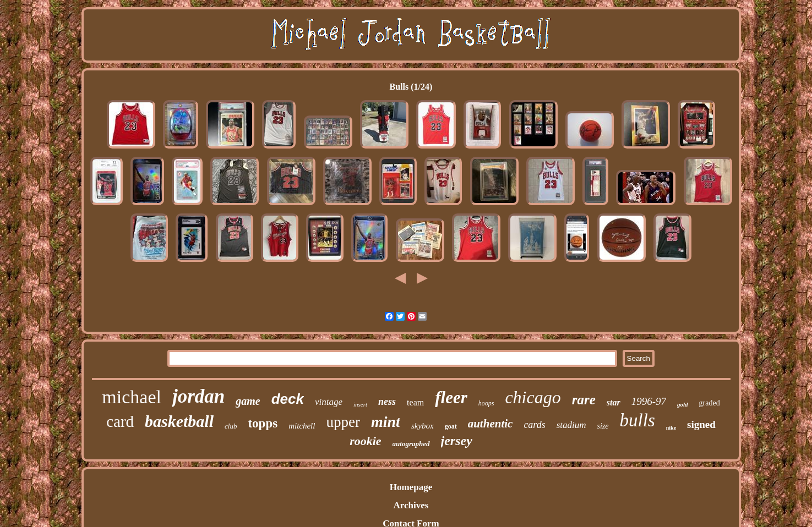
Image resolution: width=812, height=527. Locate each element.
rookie (365, 441)
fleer (451, 397)
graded (710, 403)
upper (343, 422)
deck (288, 399)
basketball (179, 421)
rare (584, 400)
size (603, 426)
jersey (457, 441)
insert (360, 404)
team (415, 402)
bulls (637, 420)
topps (263, 423)
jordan (198, 396)
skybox (423, 426)
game (248, 401)
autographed (411, 444)
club (231, 426)
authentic (491, 424)
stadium (571, 425)
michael (132, 397)
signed (701, 424)
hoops (486, 403)
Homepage (411, 487)
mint (386, 422)
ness (387, 402)
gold (683, 404)
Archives (411, 505)
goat (451, 426)
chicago (533, 397)
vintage (329, 402)
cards (534, 425)
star (614, 402)
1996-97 (649, 401)
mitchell (302, 426)
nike (671, 428)
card (120, 421)
